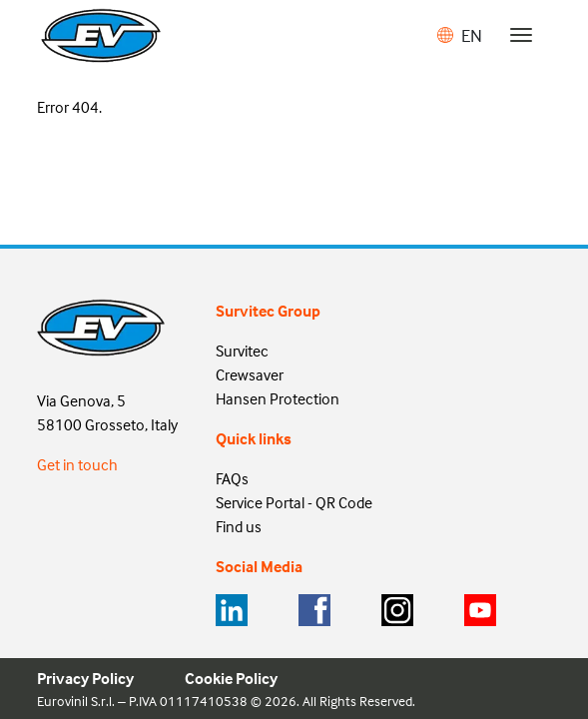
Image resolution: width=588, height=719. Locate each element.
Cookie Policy (231, 678)
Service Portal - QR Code (294, 502)
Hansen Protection (278, 398)
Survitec (242, 351)
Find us (239, 526)
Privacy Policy (85, 678)
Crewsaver (250, 374)
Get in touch (77, 464)
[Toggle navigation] (521, 35)
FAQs (232, 478)
